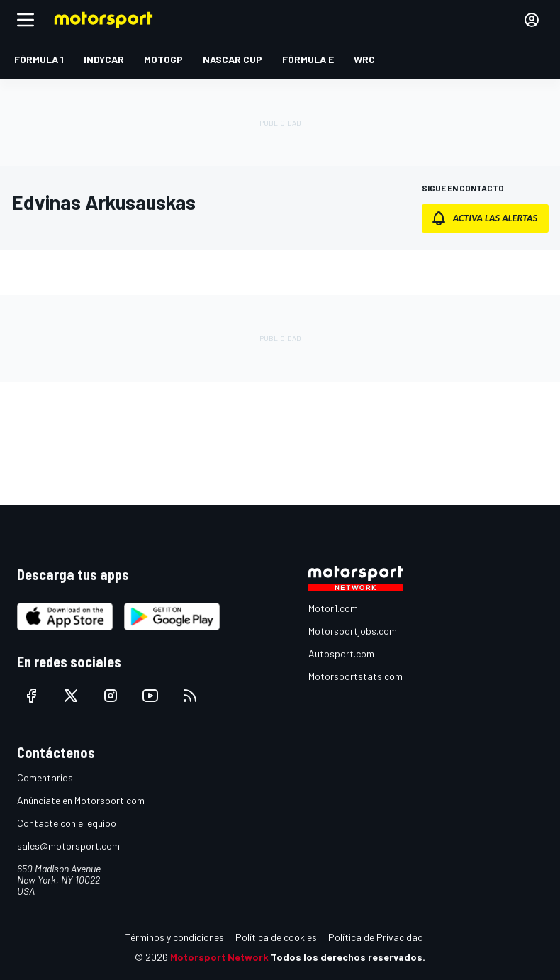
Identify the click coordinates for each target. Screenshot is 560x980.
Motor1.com (333, 608)
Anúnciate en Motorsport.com (81, 800)
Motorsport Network (219, 957)
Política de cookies (276, 937)
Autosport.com (341, 653)
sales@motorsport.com (68, 846)
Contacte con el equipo (67, 823)
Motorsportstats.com (355, 676)
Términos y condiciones (175, 937)
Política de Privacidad (376, 937)
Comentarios (45, 778)
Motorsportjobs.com (353, 631)
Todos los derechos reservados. (348, 957)
